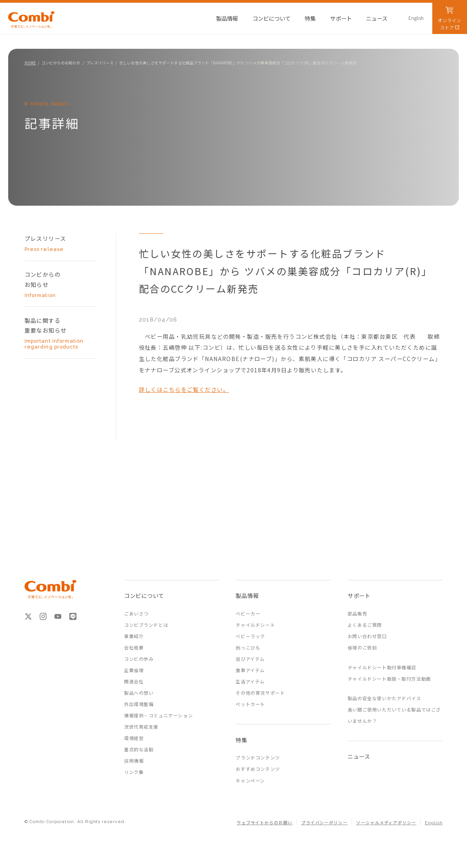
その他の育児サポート (260, 693)
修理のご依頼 (362, 647)
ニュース (359, 756)
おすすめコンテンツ (258, 769)
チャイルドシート (255, 625)
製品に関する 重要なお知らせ (54, 333)
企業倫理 (134, 670)
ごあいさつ (136, 614)
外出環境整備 (139, 704)
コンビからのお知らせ (61, 63)
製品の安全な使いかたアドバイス (384, 698)
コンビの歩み (139, 659)
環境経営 (134, 738)
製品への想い (139, 693)
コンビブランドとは (146, 625)
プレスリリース (100, 63)
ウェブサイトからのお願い (265, 823)
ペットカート (250, 704)
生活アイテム (250, 681)
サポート (359, 595)
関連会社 (134, 681)
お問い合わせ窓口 (367, 636)
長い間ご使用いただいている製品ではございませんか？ (394, 715)
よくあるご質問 (365, 625)
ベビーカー (248, 614)
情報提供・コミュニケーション (158, 715)
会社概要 (134, 647)
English (434, 823)
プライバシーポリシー (325, 823)
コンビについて (144, 595)
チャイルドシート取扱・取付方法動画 (389, 679)
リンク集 (134, 772)
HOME (30, 63)
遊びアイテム (250, 659)
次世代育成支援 (141, 727)
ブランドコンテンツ (258, 758)
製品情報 (247, 595)
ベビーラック (250, 636)
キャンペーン (250, 781)
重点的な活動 (139, 749)
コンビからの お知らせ (54, 284)
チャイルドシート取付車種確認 (382, 667)
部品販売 (357, 614)
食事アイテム (250, 670)
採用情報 (134, 761)
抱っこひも (248, 647)
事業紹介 (134, 636)
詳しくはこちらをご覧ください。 (184, 389)
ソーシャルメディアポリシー (386, 823)
